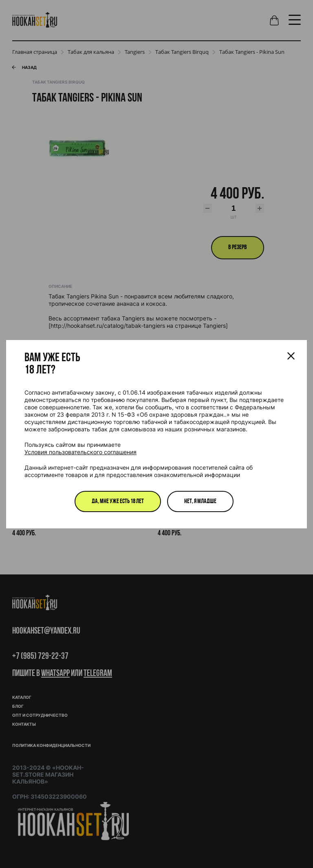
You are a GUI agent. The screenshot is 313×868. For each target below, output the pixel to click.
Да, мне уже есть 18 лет (118, 501)
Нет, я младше (200, 501)
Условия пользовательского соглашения (80, 452)
